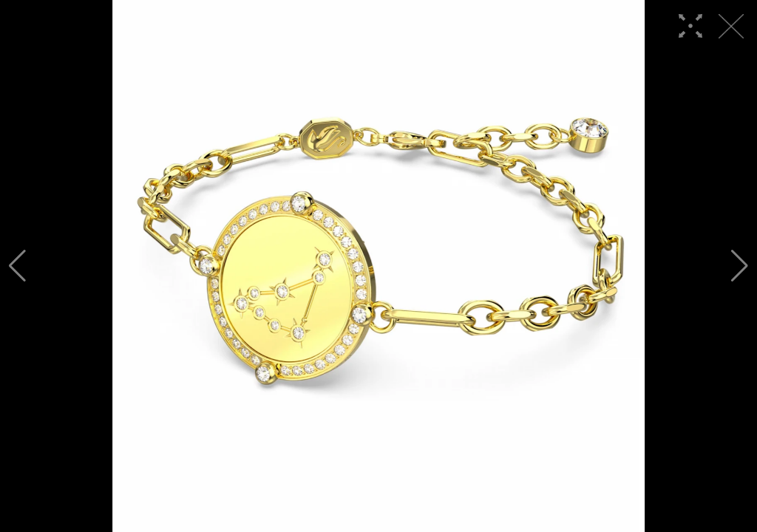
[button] (17, 266)
